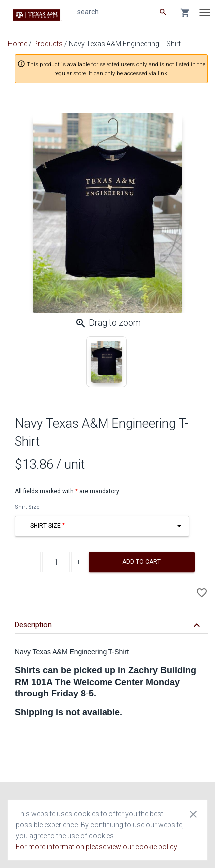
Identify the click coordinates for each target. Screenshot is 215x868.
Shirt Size (27, 507)
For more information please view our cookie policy (97, 847)
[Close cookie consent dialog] (193, 814)
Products (48, 44)
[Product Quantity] (56, 562)
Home (18, 44)
